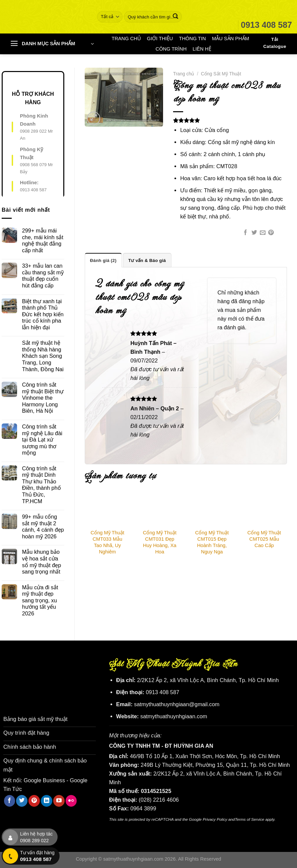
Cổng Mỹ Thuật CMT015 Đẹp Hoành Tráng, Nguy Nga (212, 542)
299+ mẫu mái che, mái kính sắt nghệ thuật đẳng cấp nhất (43, 240)
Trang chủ (184, 74)
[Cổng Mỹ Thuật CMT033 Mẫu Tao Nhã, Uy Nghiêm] (107, 510)
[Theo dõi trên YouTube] (59, 800)
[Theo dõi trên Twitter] (22, 800)
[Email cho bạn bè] (263, 233)
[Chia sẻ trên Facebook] (246, 233)
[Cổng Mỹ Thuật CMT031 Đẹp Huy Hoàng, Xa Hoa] (160, 510)
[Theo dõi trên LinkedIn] (47, 800)
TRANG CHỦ (126, 39)
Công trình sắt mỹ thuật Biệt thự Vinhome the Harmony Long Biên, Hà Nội (43, 398)
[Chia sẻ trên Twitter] (254, 233)
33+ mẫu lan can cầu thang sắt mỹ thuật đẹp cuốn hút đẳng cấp (43, 276)
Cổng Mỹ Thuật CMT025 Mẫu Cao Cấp (264, 539)
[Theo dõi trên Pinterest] (34, 800)
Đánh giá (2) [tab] (103, 260)
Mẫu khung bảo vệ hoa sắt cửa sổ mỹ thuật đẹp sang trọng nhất (42, 562)
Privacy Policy (215, 819)
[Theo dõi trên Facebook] (10, 800)
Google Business (44, 779)
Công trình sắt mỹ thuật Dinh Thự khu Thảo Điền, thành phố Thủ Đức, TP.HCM (42, 485)
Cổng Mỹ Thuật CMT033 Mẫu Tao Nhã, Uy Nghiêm (107, 542)
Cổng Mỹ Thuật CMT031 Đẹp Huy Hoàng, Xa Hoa (160, 542)
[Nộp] (175, 17)
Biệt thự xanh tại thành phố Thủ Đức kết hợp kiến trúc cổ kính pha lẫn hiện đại (43, 314)
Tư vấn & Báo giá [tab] (146, 260)
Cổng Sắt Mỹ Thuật (221, 74)
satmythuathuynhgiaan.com (174, 716)
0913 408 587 (33, 190)
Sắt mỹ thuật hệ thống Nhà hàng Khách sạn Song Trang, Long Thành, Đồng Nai (43, 356)
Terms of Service (249, 819)
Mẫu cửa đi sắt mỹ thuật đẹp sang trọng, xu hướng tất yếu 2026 (40, 600)
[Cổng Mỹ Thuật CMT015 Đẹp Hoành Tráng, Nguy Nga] (212, 510)
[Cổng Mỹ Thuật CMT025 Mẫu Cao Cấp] (264, 510)
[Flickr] (71, 800)
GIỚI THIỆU (160, 39)
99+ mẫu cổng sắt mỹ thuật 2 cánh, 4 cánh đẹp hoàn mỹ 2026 (43, 526)
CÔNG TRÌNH (171, 49)
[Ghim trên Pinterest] (271, 233)
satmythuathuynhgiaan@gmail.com (177, 704)
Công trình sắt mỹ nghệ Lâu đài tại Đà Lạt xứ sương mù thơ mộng (42, 440)
